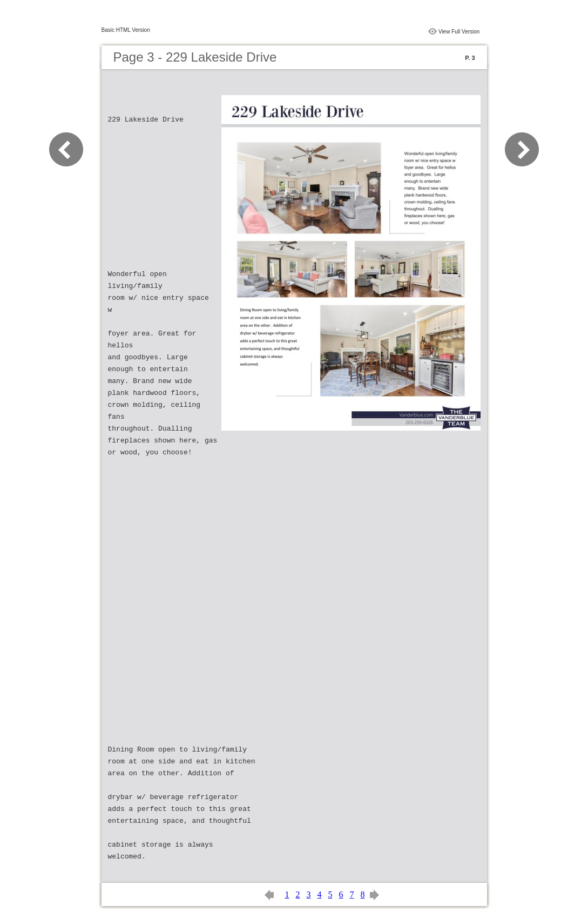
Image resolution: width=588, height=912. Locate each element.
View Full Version (459, 32)
